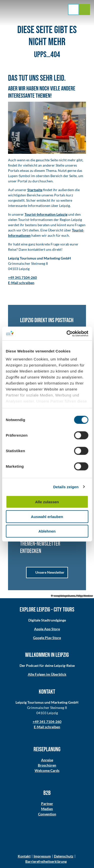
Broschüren (47, 765)
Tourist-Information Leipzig (46, 214)
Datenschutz (64, 856)
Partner (47, 803)
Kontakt (24, 856)
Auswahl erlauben (47, 516)
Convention (47, 814)
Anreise (47, 760)
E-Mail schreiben (47, 727)
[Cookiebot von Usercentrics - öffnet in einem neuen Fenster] (67, 333)
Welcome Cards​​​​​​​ (47, 770)
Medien (47, 809)
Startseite (35, 190)
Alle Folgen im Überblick (47, 674)
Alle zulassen (47, 502)
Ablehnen (47, 531)
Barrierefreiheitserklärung (46, 861)
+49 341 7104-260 (47, 722)
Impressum (42, 856)
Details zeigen (66, 487)
